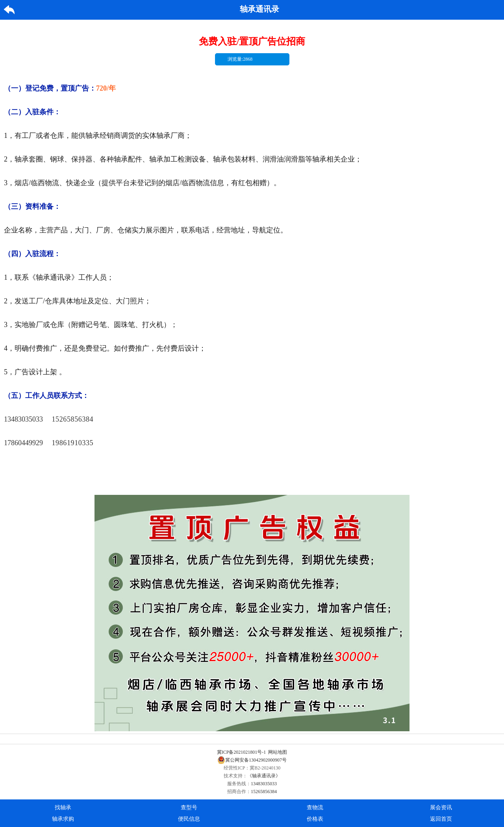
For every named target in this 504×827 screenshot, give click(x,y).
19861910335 (73, 443)
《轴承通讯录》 (264, 776)
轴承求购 (63, 819)
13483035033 (23, 419)
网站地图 (278, 752)
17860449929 (23, 443)
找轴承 (63, 807)
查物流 (315, 807)
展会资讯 (441, 807)
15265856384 (73, 419)
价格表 (315, 819)
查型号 (189, 807)
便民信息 (189, 819)
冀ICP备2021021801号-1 (242, 752)
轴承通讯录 (259, 9)
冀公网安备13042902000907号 (252, 760)
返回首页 (441, 819)
